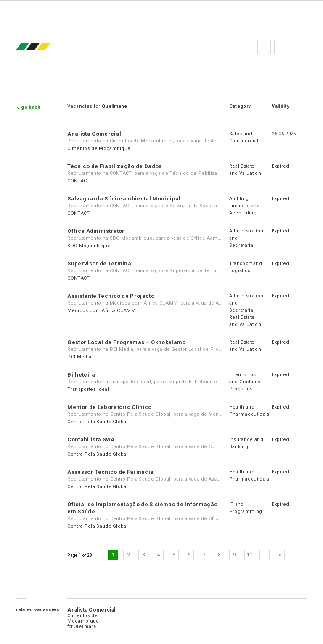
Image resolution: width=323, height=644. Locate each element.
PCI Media (79, 357)
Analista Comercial (94, 134)
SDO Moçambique (89, 246)
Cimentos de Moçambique (99, 148)
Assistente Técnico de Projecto (111, 296)
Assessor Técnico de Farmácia (110, 472)
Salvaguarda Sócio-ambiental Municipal (124, 199)
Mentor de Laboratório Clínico (109, 407)
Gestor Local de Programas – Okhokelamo (126, 342)
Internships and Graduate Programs (245, 382)
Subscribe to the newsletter (300, 47)
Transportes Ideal (88, 389)
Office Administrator (96, 231)
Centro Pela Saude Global (98, 422)
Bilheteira (81, 375)
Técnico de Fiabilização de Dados (114, 166)
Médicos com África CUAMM (101, 311)
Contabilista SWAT (92, 440)
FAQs (282, 47)
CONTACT (78, 181)
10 (250, 555)
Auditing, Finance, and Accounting (245, 206)
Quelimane (85, 627)
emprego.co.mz (45, 47)
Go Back (30, 107)
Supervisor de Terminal (100, 263)
